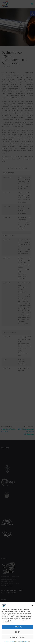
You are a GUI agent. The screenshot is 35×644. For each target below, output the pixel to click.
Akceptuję (18, 629)
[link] (4, 608)
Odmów (18, 635)
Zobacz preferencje (18, 640)
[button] (32, 608)
